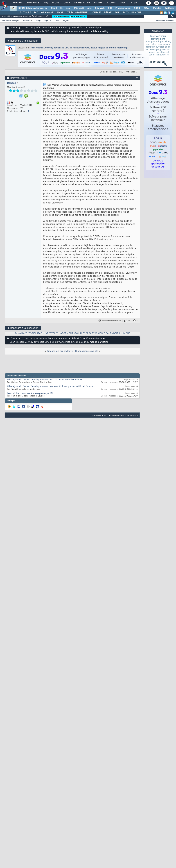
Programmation (123, 8)
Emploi (98, 3)
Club (134, 3)
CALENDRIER (113, 334)
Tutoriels (33, 3)
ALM (68, 8)
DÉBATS (108, 13)
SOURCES (96, 13)
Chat (67, 3)
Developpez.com (116, 415)
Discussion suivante (87, 351)
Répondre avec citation (110, 321)
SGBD (137, 8)
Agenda (48, 20)
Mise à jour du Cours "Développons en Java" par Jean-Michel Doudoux (45, 380)
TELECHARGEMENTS (63, 334)
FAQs (41, 334)
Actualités (77, 28)
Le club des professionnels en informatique (44, 28)
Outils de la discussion (111, 72)
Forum (14, 28)
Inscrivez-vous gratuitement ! (69, 16)
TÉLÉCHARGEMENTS (78, 13)
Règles (66, 20)
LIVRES (61, 13)
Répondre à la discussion (23, 41)
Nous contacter (99, 415)
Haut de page (131, 415)
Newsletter (82, 3)
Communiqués (94, 28)
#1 (137, 78)
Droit (123, 3)
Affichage (131, 72)
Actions (26, 20)
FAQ (46, 3)
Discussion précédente (60, 351)
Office (147, 8)
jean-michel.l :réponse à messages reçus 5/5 (30, 394)
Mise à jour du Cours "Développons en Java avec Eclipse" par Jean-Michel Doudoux (51, 387)
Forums (18, 3)
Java (89, 8)
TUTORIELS (25, 13)
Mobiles (157, 8)
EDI (110, 8)
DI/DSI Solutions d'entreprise (33, 8)
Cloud (54, 8)
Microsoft (79, 8)
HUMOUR (136, 13)
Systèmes (169, 8)
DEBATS (90, 334)
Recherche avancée (165, 20)
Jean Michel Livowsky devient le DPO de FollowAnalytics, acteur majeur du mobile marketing (79, 48)
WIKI (118, 13)
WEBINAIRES (48, 13)
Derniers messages (11, 20)
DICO (126, 13)
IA (61, 8)
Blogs (56, 3)
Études (111, 3)
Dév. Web (100, 8)
